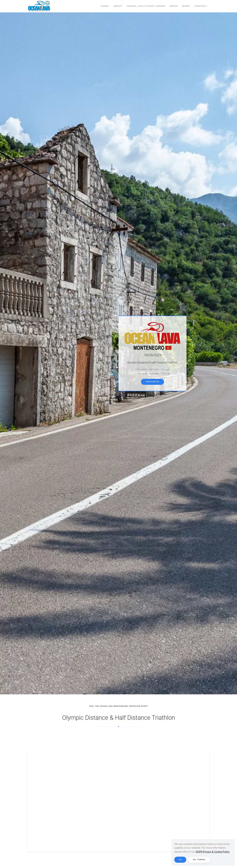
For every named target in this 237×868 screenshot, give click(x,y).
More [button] (186, 6)
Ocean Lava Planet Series (146, 6)
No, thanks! (199, 860)
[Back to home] (39, 6)
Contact (201, 6)
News (174, 6)
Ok (180, 860)
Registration (153, 382)
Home (105, 6)
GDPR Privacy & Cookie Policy (213, 852)
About (118, 6)
